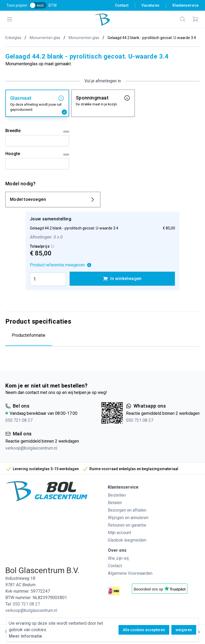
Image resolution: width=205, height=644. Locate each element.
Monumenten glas (45, 38)
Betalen (115, 503)
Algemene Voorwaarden (130, 573)
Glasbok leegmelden (127, 540)
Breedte (37, 131)
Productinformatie (29, 335)
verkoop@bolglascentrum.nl (31, 448)
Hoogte (37, 154)
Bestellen (117, 495)
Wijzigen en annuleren (128, 518)
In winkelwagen (122, 279)
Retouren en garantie (127, 525)
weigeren (184, 630)
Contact (122, 5)
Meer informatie (25, 636)
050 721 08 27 (19, 420)
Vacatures (150, 5)
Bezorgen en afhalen (127, 510)
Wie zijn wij (118, 558)
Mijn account (119, 533)
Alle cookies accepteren (144, 630)
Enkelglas (13, 38)
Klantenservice (186, 5)
